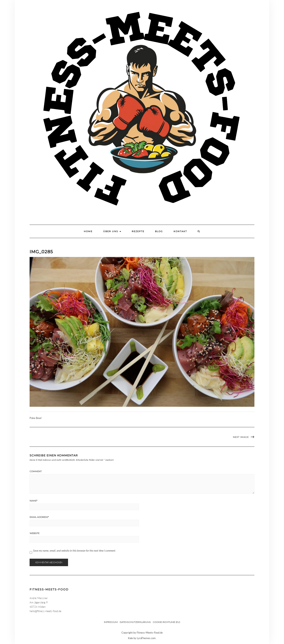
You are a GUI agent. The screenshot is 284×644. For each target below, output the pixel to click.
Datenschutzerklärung (135, 622)
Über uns (112, 231)
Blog (159, 231)
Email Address (39, 517)
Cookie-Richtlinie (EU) (166, 622)
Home (88, 231)
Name (33, 501)
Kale (130, 638)
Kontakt (180, 231)
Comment (36, 471)
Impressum (111, 622)
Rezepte (138, 231)
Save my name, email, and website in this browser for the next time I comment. (75, 551)
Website (35, 533)
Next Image (241, 437)
